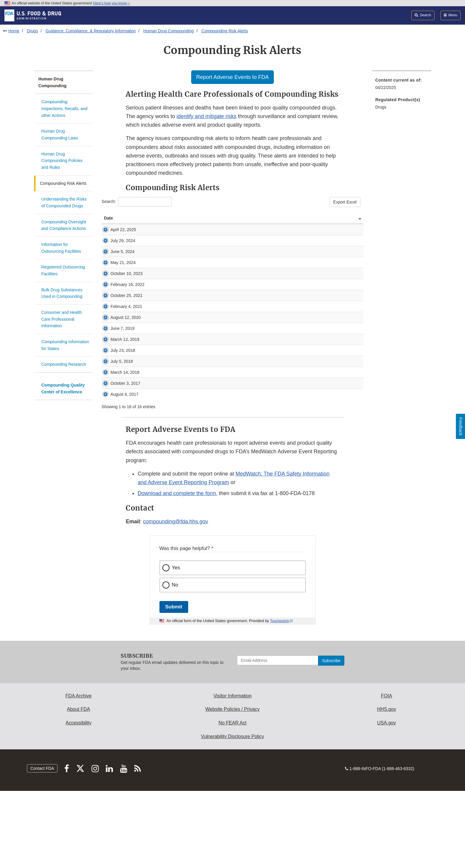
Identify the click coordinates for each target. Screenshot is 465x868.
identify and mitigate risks (207, 116)
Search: (137, 202)
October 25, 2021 (115, 334)
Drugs (32, 31)
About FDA (79, 786)
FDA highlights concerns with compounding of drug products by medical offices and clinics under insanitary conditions (244, 331)
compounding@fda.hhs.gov (176, 599)
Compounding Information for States (65, 345)
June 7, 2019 (116, 382)
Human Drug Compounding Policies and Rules (62, 161)
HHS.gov (386, 786)
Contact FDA (42, 845)
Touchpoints (279, 698)
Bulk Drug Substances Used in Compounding (62, 293)
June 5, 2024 (116, 263)
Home (14, 31)
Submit (174, 684)
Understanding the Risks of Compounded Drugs (64, 202)
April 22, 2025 (117, 230)
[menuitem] (402, 86)
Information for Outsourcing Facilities (61, 248)
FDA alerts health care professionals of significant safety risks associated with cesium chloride (222, 410)
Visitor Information (232, 773)
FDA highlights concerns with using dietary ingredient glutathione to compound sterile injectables (225, 382)
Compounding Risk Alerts (225, 31)
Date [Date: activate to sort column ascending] (108, 218)
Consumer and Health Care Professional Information (62, 319)
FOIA (386, 773)
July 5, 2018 (115, 421)
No (175, 662)
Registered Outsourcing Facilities (63, 270)
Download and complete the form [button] (177, 570)
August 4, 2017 (113, 468)
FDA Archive (79, 773)
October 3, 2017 (114, 452)
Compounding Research (64, 364)
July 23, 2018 (116, 410)
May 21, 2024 (117, 280)
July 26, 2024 (116, 247)
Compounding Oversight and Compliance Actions (64, 225)
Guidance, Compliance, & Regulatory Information (91, 31)
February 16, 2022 (116, 317)
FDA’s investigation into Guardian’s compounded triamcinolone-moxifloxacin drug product (218, 421)
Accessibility (78, 800)
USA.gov (387, 800)
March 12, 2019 (113, 396)
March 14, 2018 (113, 435)
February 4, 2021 (115, 351)
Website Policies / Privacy (232, 786)
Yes (176, 645)
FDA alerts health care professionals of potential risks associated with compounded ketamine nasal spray (233, 314)
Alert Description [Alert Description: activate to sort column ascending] (153, 218)
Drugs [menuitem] (381, 107)
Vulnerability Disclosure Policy (232, 814)
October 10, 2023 (115, 300)
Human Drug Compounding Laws (60, 135)
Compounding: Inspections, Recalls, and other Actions (65, 108)
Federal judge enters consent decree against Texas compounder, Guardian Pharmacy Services (223, 393)
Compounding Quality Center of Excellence (63, 388)
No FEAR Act (232, 800)
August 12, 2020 (114, 368)
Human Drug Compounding (169, 31)
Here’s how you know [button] (112, 3)
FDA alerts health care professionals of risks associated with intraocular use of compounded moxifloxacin (233, 365)
